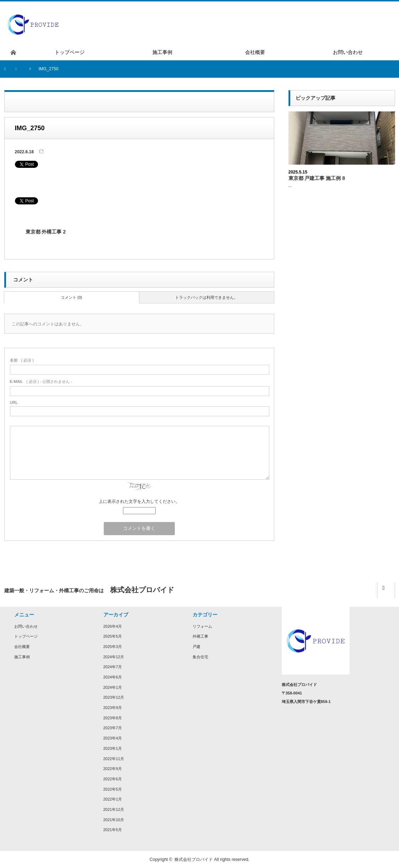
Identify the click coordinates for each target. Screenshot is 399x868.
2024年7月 (113, 667)
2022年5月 (113, 789)
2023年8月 (113, 718)
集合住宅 (200, 657)
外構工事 (200, 636)
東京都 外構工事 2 (46, 232)
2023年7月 (113, 728)
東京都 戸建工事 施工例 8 (317, 178)
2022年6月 (113, 779)
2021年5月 (113, 830)
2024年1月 (113, 687)
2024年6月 (113, 677)
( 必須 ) (22, 360)
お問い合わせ (26, 626)
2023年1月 (113, 748)
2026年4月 (113, 626)
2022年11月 (114, 759)
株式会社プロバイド (194, 859)
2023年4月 (113, 738)
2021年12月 (114, 809)
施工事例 (22, 657)
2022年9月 (113, 769)
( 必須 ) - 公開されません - (41, 381)
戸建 (196, 647)
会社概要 (22, 647)
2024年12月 (114, 657)
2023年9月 (113, 708)
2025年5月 (113, 636)
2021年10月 (114, 820)
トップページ (26, 636)
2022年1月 (113, 799)
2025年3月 (113, 647)
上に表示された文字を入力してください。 (139, 501)
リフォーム (202, 626)
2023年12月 (114, 697)
